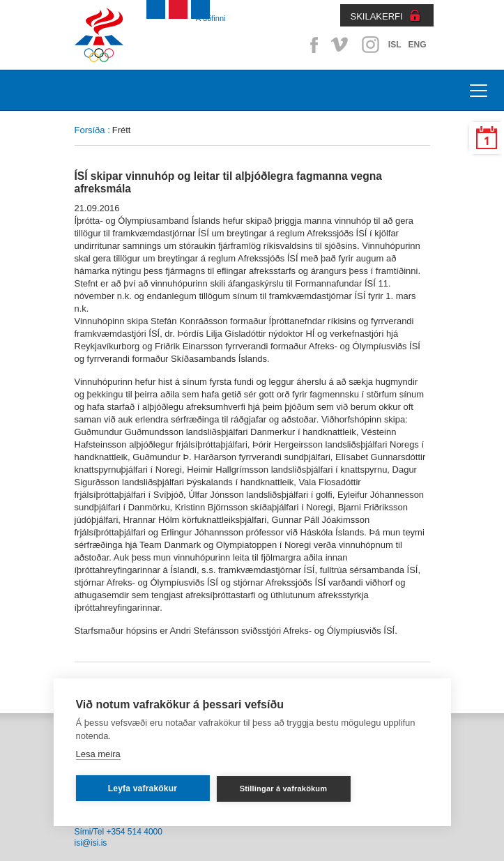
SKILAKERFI (377, 16)
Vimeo (341, 45)
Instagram (370, 45)
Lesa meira (98, 754)
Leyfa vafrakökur (143, 788)
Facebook (312, 45)
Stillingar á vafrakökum (284, 788)
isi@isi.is (91, 843)
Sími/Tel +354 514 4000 (119, 832)
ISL (395, 45)
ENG (417, 45)
